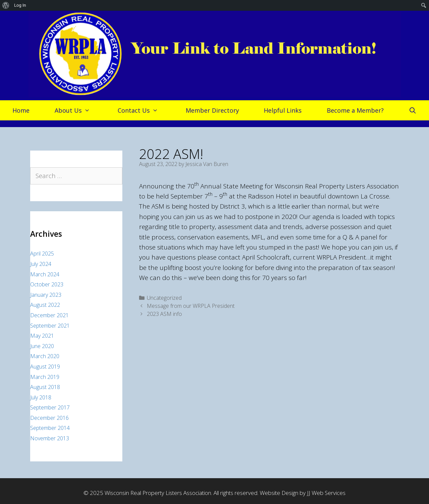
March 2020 (45, 356)
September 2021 (50, 326)
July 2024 (41, 264)
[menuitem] (6, 5)
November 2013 (50, 438)
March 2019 (45, 377)
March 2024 (45, 274)
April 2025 (42, 254)
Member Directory (212, 110)
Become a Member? (355, 110)
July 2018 (41, 397)
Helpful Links (283, 110)
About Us (76, 110)
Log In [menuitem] (20, 5)
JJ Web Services (326, 493)
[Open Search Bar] (413, 110)
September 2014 (50, 428)
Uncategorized (164, 298)
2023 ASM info (164, 314)
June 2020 (42, 346)
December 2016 (49, 418)
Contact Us (141, 110)
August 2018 (45, 387)
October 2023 (47, 284)
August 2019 (45, 367)
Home (21, 110)
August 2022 (45, 305)
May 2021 (42, 336)
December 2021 (49, 315)
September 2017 (50, 407)
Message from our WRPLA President (191, 306)
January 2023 (46, 295)
